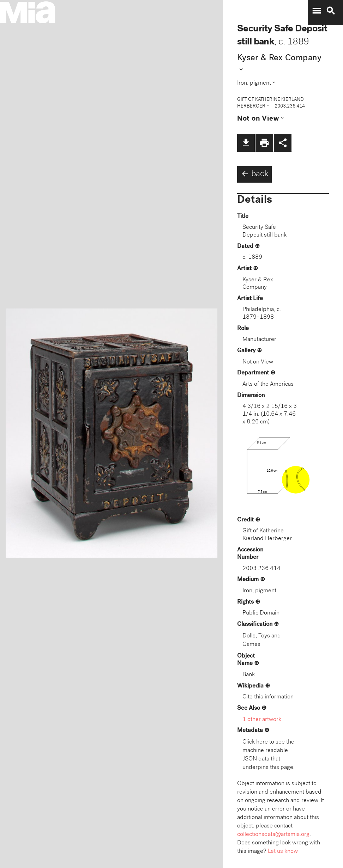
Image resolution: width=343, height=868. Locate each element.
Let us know (283, 852)
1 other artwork (262, 720)
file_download (246, 143)
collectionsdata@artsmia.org (273, 835)
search (331, 11)
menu (317, 11)
